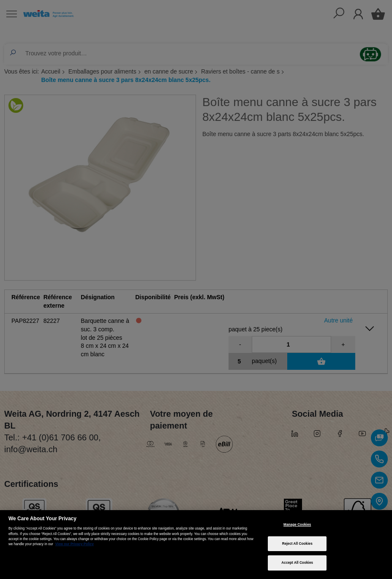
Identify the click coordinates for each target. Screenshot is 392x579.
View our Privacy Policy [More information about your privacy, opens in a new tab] (75, 544)
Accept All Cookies (297, 563)
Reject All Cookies (297, 544)
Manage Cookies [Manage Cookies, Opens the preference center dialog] (297, 525)
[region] (196, 545)
